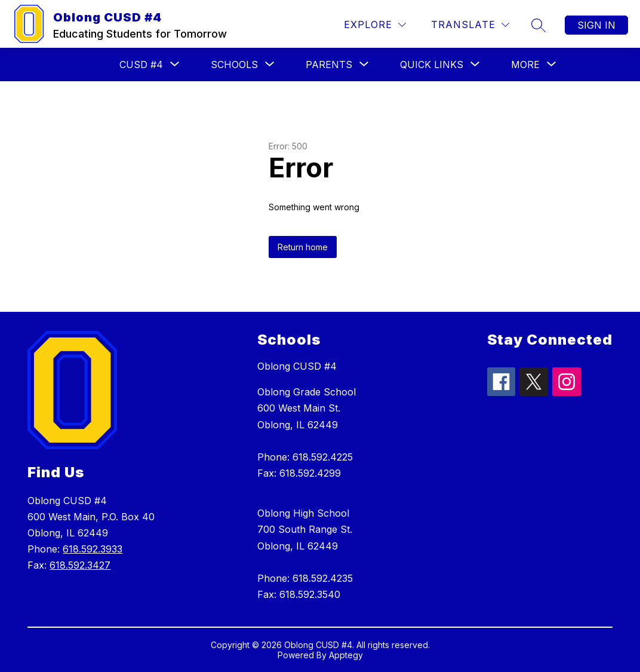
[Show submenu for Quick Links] (432, 65)
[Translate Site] (470, 25)
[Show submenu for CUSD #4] (141, 65)
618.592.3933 (93, 549)
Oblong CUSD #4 (297, 366)
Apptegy (346, 655)
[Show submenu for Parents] (329, 65)
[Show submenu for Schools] (234, 65)
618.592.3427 (80, 565)
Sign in (596, 25)
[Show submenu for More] (525, 65)
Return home (303, 247)
